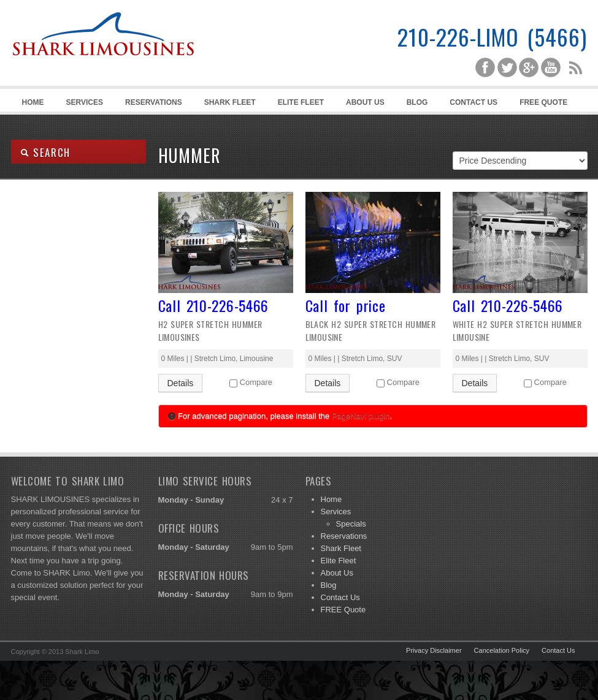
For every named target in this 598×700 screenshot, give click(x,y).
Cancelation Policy (502, 650)
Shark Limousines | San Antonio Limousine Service (103, 61)
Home (33, 102)
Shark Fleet (230, 102)
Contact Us (473, 102)
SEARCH (46, 152)
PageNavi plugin (361, 416)
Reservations (154, 102)
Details (181, 383)
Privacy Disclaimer (434, 650)
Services (83, 105)
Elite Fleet (301, 102)
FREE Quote (543, 102)
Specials (351, 524)
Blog (417, 102)
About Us (365, 102)
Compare (256, 382)
